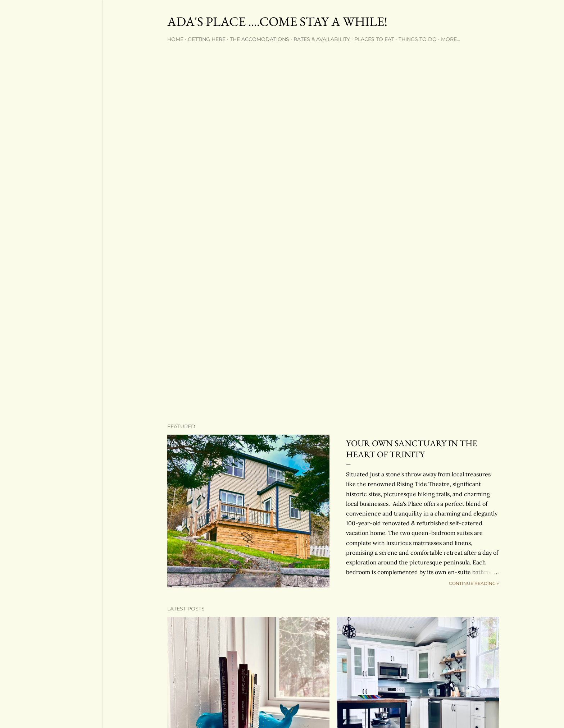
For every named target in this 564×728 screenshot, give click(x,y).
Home (175, 39)
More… (451, 39)
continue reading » (474, 583)
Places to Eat (374, 39)
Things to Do (418, 39)
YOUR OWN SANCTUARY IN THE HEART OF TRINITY (412, 449)
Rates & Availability (322, 39)
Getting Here (207, 39)
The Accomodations (260, 39)
